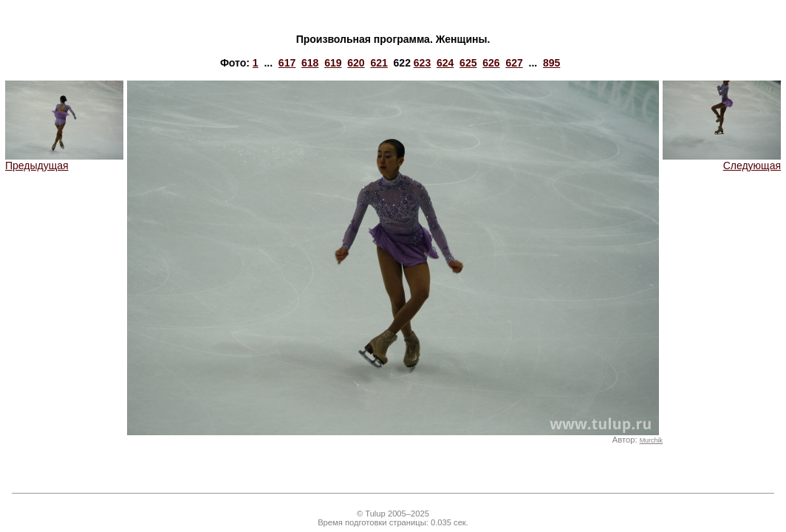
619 (333, 63)
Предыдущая (64, 161)
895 (551, 63)
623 (422, 63)
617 (287, 63)
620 (356, 63)
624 (445, 63)
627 (514, 63)
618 (310, 63)
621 (379, 63)
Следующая (722, 161)
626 (491, 63)
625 (468, 63)
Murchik (651, 440)
